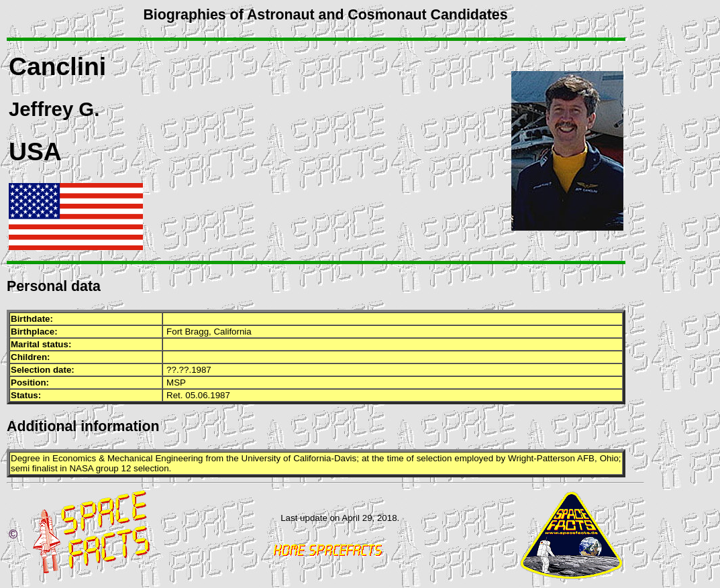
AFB (586, 458)
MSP (176, 383)
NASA (81, 468)
